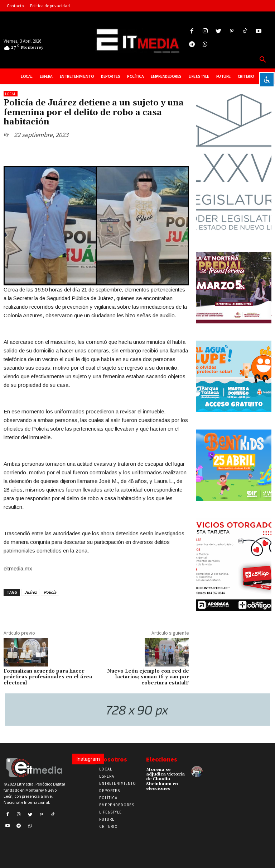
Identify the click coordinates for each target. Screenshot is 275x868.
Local (11, 94)
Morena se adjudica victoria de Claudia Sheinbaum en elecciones (165, 779)
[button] (263, 60)
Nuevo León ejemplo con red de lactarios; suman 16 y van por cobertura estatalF (148, 677)
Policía (50, 592)
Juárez (30, 592)
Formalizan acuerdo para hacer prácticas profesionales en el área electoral (48, 677)
